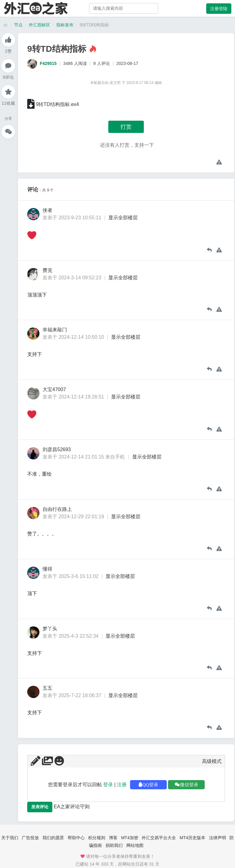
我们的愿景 (53, 838)
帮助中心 (76, 838)
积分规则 (97, 838)
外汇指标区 (39, 25)
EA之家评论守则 (71, 807)
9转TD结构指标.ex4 (57, 104)
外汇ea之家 (6, 25)
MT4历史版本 (192, 838)
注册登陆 (219, 9)
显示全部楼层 (123, 218)
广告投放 (30, 838)
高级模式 (212, 761)
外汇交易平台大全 (159, 838)
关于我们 (10, 838)
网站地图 (135, 845)
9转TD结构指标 (94, 25)
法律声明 (218, 838)
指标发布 (65, 25)
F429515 (48, 63)
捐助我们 (114, 845)
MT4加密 (130, 838)
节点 (18, 25)
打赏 (126, 127)
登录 (108, 785)
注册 (122, 785)
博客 (113, 838)
